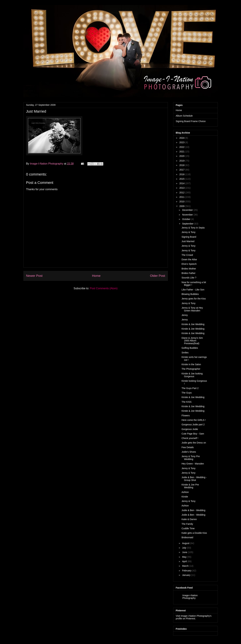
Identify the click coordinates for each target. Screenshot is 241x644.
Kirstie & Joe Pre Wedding (190, 486)
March (185, 566)
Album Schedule (184, 116)
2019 (182, 161)
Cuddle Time (188, 528)
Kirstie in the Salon (191, 364)
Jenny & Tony (188, 232)
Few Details (188, 447)
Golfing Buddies (190, 348)
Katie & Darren (189, 519)
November (188, 215)
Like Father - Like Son (193, 290)
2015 (182, 179)
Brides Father (188, 273)
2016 (182, 174)
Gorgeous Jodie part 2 (193, 425)
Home (96, 276)
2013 (182, 188)
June (185, 552)
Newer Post (34, 276)
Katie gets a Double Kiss (194, 533)
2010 (182, 202)
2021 (182, 152)
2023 (182, 142)
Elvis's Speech (189, 264)
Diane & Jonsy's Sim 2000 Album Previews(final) (192, 341)
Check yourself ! (190, 438)
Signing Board (189, 237)
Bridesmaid (187, 537)
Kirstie (185, 497)
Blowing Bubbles (190, 294)
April (184, 561)
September (188, 224)
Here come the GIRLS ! (194, 420)
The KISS (186, 402)
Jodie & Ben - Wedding (193, 510)
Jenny (185, 315)
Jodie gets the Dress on (194, 443)
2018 (182, 165)
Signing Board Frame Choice (191, 121)
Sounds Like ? (189, 278)
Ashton (185, 492)
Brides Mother (189, 269)
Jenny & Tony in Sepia (193, 228)
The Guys (187, 393)
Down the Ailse (189, 259)
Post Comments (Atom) (104, 288)
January (186, 575)
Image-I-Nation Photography (47, 164)
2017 (182, 170)
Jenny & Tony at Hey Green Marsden (192, 309)
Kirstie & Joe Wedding (193, 324)
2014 (182, 183)
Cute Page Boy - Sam (193, 434)
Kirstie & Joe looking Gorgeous (192, 375)
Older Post (158, 276)
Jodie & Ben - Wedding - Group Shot (194, 479)
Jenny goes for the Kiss (194, 299)
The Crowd (187, 255)
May (184, 557)
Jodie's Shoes (189, 452)
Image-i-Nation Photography (190, 597)
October (186, 219)
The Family (187, 524)
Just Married (188, 241)
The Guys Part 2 (190, 388)
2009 (182, 206)
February (187, 571)
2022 (182, 147)
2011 (182, 197)
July (184, 548)
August (186, 543)
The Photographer (191, 369)
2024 (182, 138)
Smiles (185, 353)
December (188, 210)
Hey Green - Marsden (193, 464)
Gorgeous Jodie (190, 429)
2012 (182, 193)
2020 (182, 156)
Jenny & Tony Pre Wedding (191, 458)
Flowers (186, 416)
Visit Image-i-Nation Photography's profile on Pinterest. (194, 617)
